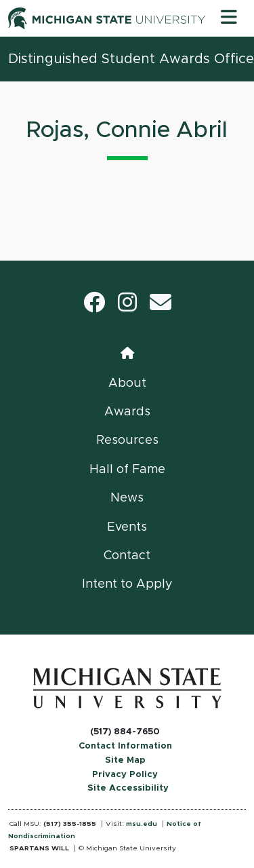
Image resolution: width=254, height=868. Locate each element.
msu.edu (142, 824)
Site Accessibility (128, 788)
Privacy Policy (125, 775)
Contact (127, 556)
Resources (127, 440)
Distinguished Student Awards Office (131, 59)
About (127, 383)
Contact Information (125, 746)
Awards (127, 412)
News (127, 498)
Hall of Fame (127, 470)
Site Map (125, 760)
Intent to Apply (127, 584)
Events (127, 527)
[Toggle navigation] (229, 18)
